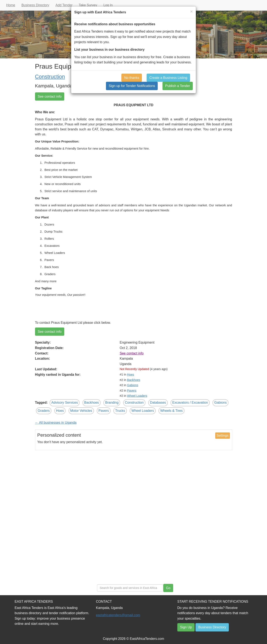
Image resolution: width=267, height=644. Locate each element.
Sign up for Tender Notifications (132, 86)
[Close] (191, 11)
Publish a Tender (178, 86)
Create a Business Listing (168, 78)
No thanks (132, 78)
